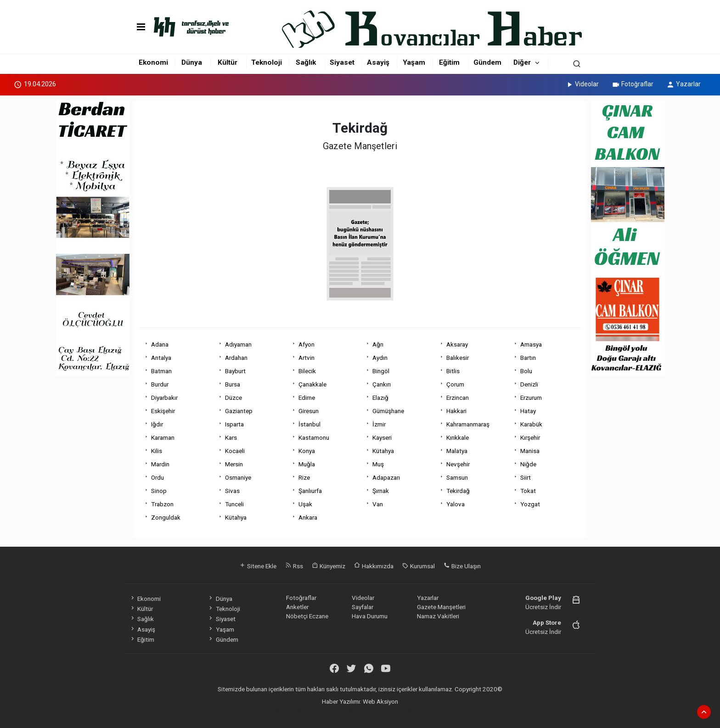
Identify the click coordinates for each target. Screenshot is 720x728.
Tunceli (234, 504)
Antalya (161, 358)
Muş (378, 464)
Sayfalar (363, 607)
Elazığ (380, 398)
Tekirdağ (458, 491)
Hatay (528, 411)
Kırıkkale (458, 437)
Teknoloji (267, 62)
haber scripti (362, 711)
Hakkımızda (374, 566)
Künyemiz (329, 566)
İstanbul (309, 424)
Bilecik (307, 371)
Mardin (160, 464)
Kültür (228, 62)
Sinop (159, 491)
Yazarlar (683, 84)
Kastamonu (314, 437)
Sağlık (306, 62)
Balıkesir (458, 358)
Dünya (192, 62)
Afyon (307, 344)
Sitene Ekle (258, 566)
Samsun (457, 477)
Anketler (297, 607)
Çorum (455, 384)
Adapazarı (386, 477)
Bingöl (381, 371)
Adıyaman (238, 344)
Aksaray (457, 344)
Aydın (380, 358)
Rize (304, 477)
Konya (307, 451)
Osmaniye (238, 477)
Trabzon (162, 504)
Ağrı (378, 344)
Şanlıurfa (310, 491)
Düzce (233, 398)
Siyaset (342, 62)
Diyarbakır (164, 398)
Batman (161, 371)
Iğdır (157, 424)
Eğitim (449, 62)
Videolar (582, 84)
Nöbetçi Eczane (307, 616)
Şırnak (381, 491)
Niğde (528, 464)
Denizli (529, 384)
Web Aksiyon (380, 701)
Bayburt (235, 371)
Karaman (163, 437)
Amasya (531, 344)
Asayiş (378, 62)
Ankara (308, 517)
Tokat (528, 491)
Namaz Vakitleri (438, 616)
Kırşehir (530, 437)
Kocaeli (235, 451)
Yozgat (530, 504)
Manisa (530, 451)
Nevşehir (458, 464)
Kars (231, 437)
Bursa (233, 384)
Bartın (528, 358)
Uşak (305, 504)
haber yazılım (397, 711)
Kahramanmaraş (468, 424)
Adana (160, 344)
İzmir (379, 424)
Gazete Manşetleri (441, 607)
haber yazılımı (290, 711)
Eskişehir (163, 411)
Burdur (160, 384)
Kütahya (383, 451)
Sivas (232, 491)
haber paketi (327, 711)
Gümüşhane (388, 411)
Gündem (487, 62)
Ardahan (236, 358)
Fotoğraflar (633, 84)
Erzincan (458, 398)
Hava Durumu (370, 616)
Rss (294, 566)
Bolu (526, 371)
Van (378, 504)
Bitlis (453, 371)
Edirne (307, 398)
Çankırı (382, 384)
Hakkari (456, 411)
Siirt (526, 477)
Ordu (157, 477)
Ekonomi (153, 62)
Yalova (456, 504)
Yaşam (414, 62)
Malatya (457, 451)
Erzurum (531, 398)
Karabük (531, 424)
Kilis (157, 451)
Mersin (234, 464)
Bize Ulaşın (462, 566)
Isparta (234, 424)
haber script (432, 711)
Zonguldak (166, 517)
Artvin (307, 358)
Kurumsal (419, 566)
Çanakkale (312, 384)
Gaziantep (239, 411)
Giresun (309, 411)
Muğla (307, 464)
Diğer (522, 62)
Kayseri (382, 437)
